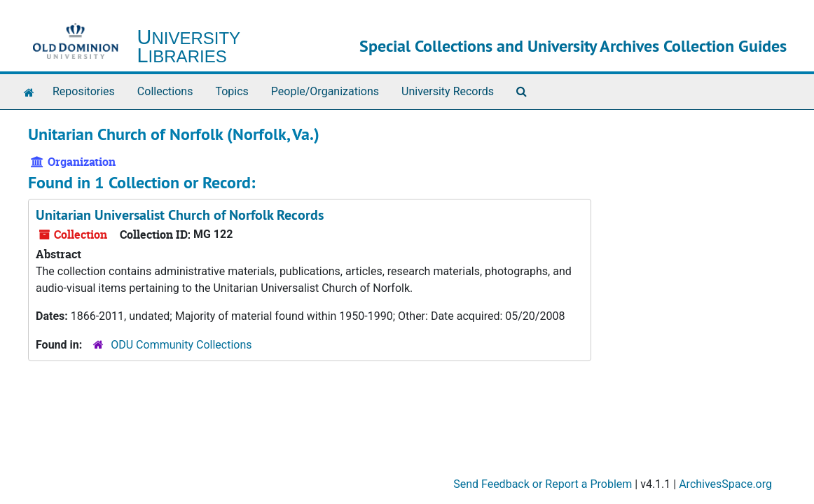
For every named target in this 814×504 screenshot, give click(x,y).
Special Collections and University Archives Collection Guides (573, 46)
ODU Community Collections (181, 345)
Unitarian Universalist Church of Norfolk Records (180, 215)
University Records (448, 91)
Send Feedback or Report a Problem (543, 484)
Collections (165, 91)
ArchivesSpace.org (725, 484)
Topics (232, 91)
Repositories (84, 91)
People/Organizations (325, 91)
